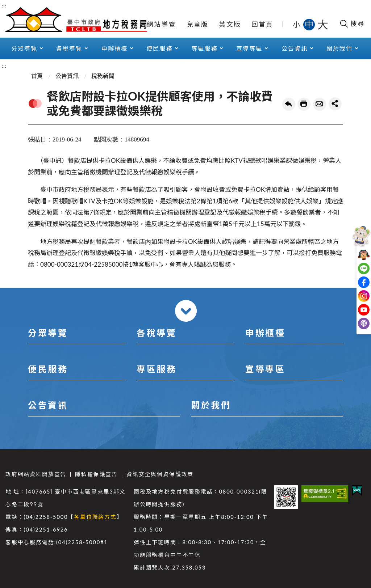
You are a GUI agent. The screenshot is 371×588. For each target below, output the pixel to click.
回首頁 (262, 24)
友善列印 (304, 104)
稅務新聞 (103, 76)
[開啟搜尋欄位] (352, 24)
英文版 (230, 24)
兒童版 (198, 24)
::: (4, 6)
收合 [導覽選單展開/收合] (186, 311)
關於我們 (339, 48)
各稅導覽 (69, 48)
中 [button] (310, 24)
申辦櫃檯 (114, 48)
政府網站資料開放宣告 (36, 474)
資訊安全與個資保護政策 (160, 474)
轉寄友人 (320, 104)
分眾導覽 (24, 48)
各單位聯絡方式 (95, 517)
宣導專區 (249, 48)
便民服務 (159, 48)
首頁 (37, 76)
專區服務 (204, 48)
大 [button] (323, 24)
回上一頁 (289, 104)
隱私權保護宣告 (96, 474)
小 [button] (297, 24)
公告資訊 (295, 48)
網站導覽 (161, 24)
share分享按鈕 (335, 104)
